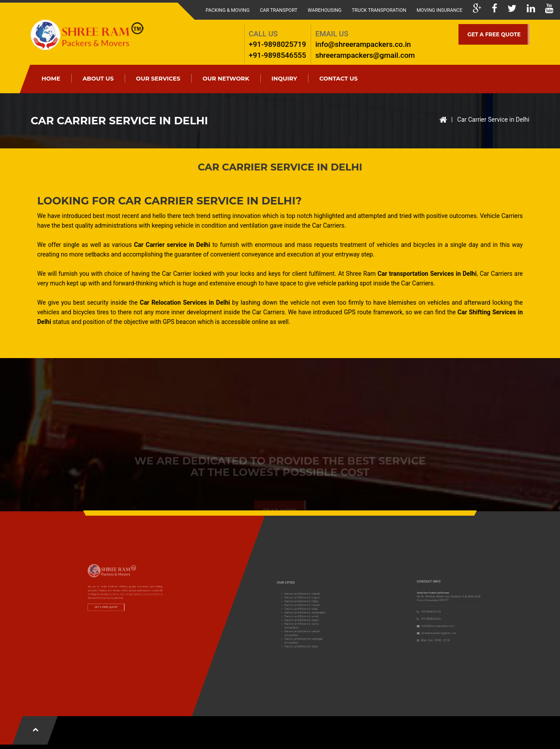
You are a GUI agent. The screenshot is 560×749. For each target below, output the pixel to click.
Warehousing (324, 10)
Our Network (226, 78)
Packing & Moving (227, 10)
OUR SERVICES (158, 78)
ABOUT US (98, 78)
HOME (51, 78)
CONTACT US (338, 78)
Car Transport (279, 10)
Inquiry (284, 78)
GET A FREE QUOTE (494, 34)
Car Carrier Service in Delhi (493, 120)
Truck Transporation (379, 10)
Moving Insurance (439, 10)
